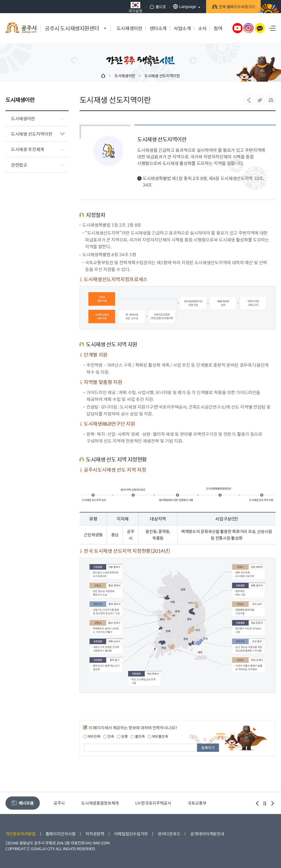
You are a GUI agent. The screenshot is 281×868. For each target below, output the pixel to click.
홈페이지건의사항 (61, 834)
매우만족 (92, 736)
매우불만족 (158, 736)
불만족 (138, 736)
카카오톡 (260, 28)
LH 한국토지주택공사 (153, 803)
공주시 (59, 803)
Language (179, 6)
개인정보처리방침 (21, 834)
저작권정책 (95, 834)
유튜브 (238, 28)
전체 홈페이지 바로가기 (232, 7)
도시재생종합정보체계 (100, 803)
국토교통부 (197, 803)
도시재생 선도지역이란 (162, 76)
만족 (109, 736)
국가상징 (130, 7)
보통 (122, 736)
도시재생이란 (125, 76)
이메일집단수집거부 (131, 834)
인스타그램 (249, 28)
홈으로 (152, 7)
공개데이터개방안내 (207, 834)
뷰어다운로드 (169, 834)
